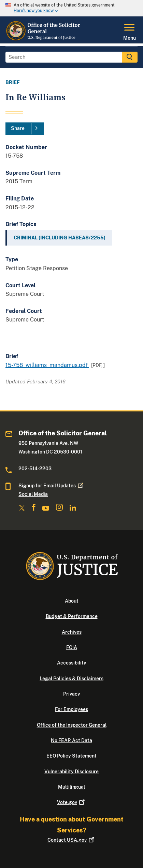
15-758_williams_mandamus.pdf (47, 365)
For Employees (71, 709)
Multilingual (71, 787)
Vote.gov (71, 802)
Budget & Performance (72, 616)
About (72, 601)
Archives (72, 632)
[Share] (25, 129)
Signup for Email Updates (52, 486)
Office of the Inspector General (72, 725)
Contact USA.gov (71, 840)
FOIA (72, 647)
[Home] (43, 39)
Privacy (72, 694)
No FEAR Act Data (71, 740)
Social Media (33, 494)
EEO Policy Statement (71, 756)
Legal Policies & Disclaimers (71, 679)
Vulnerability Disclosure (71, 772)
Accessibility (72, 663)
